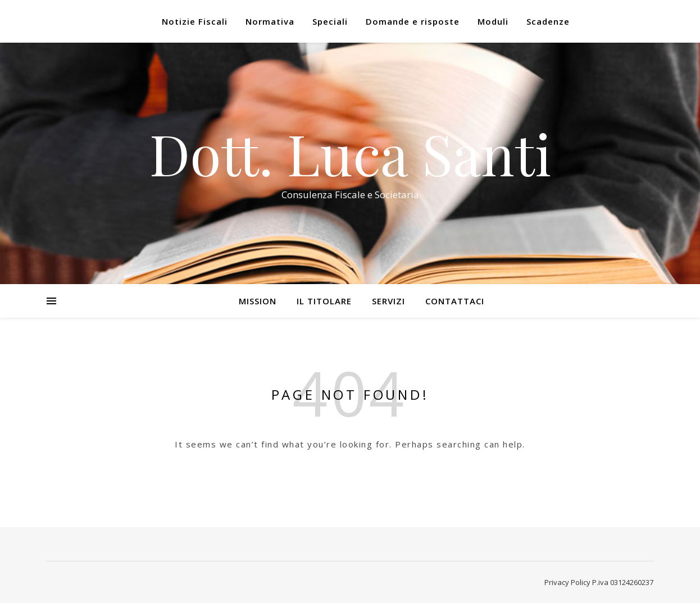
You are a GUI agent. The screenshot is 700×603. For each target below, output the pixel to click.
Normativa (270, 21)
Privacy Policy (567, 582)
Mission (258, 301)
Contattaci (455, 301)
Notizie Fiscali (195, 21)
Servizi (388, 301)
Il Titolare (324, 301)
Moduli (493, 21)
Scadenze (548, 21)
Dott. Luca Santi (350, 153)
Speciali (330, 21)
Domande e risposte (413, 21)
